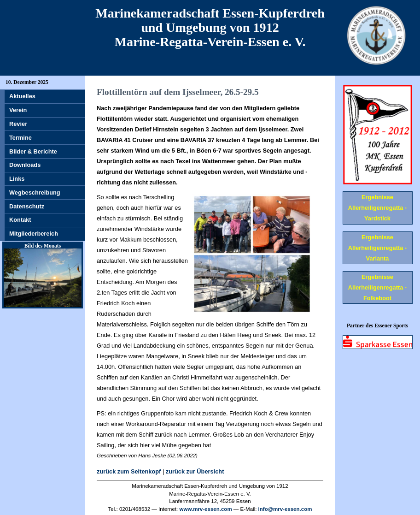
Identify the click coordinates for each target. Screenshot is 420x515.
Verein (18, 110)
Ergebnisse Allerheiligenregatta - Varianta (377, 248)
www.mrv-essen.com (206, 509)
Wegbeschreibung (35, 192)
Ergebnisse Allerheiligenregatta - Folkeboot (377, 287)
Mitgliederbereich (34, 234)
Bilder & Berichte (33, 151)
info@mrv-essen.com (285, 509)
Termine (20, 138)
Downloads (25, 165)
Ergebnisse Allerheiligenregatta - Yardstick (377, 208)
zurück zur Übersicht (195, 471)
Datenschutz (27, 206)
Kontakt (20, 220)
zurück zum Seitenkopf (129, 471)
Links (17, 179)
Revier (18, 124)
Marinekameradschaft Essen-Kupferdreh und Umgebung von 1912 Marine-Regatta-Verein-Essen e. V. (210, 27)
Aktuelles (22, 96)
